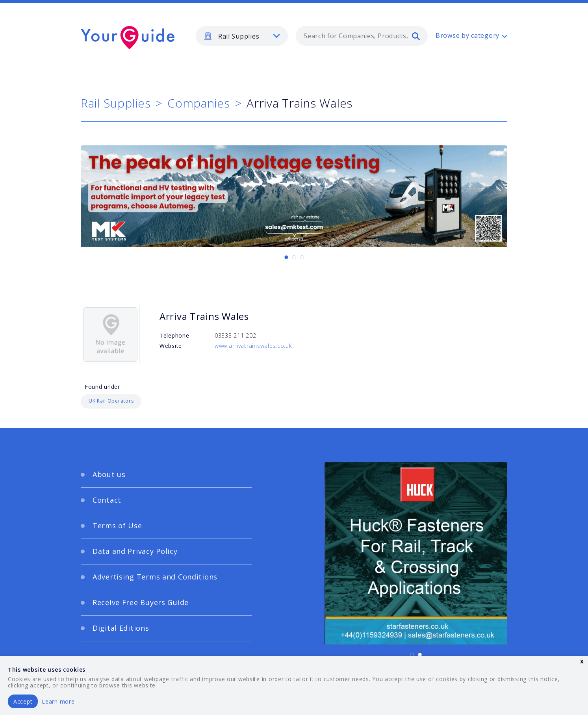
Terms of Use (117, 526)
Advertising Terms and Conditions (155, 577)
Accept (23, 701)
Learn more (58, 701)
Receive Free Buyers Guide (141, 602)
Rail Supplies (116, 103)
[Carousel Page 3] (302, 257)
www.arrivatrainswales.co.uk (253, 346)
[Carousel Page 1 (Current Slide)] (286, 257)
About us (109, 474)
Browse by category (467, 35)
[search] (416, 36)
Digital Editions (121, 628)
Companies (198, 103)
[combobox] (362, 36)
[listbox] (242, 36)
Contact (107, 500)
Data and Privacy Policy (135, 551)
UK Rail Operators (111, 401)
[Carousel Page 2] (294, 257)
